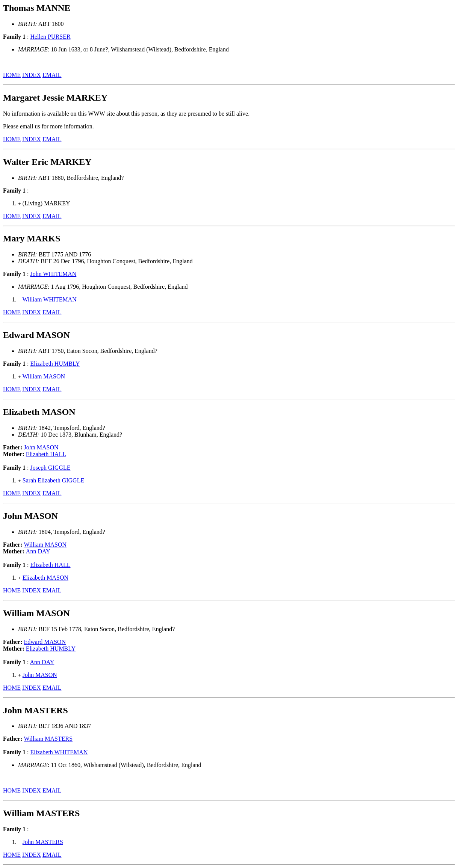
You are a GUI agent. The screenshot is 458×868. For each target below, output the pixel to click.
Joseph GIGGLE (50, 468)
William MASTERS (48, 739)
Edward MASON (45, 642)
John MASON (41, 447)
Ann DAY (38, 551)
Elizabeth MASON (45, 578)
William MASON (44, 376)
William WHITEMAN (50, 299)
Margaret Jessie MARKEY (55, 98)
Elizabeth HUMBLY (55, 364)
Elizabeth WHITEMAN (59, 752)
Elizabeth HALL (46, 454)
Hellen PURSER (50, 37)
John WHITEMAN (53, 274)
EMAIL (52, 75)
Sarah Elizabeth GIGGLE (53, 480)
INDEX (32, 75)
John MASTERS (43, 842)
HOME (12, 75)
